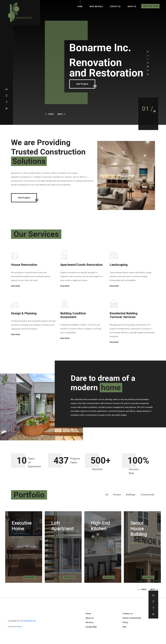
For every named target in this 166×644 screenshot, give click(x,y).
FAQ (124, 627)
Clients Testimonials (132, 618)
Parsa (20, 627)
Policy (125, 622)
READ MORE (16, 286)
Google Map (91, 627)
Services (90, 622)
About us (132, 7)
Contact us (115, 7)
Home (80, 7)
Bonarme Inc (30, 621)
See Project (83, 84)
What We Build (96, 7)
